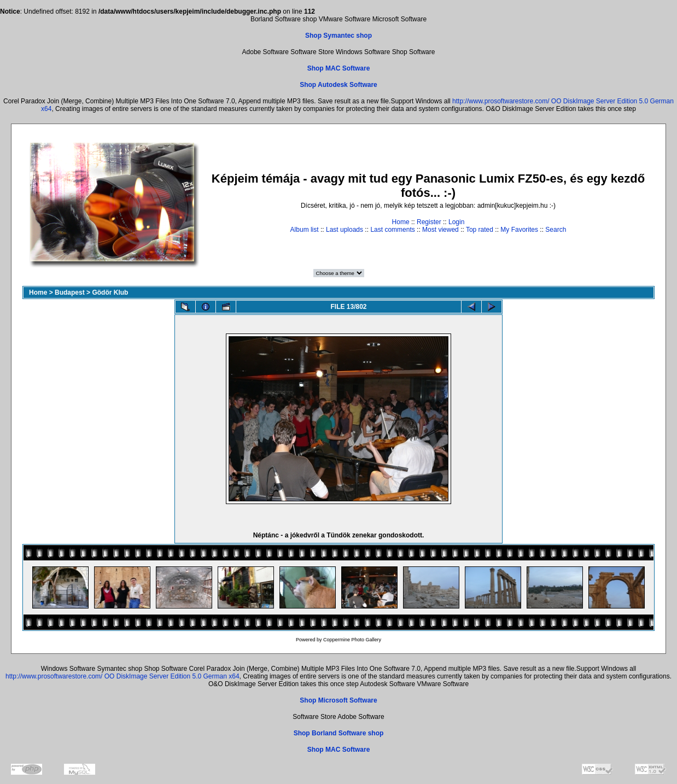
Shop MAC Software (339, 68)
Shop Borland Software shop (339, 733)
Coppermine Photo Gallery (352, 640)
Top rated (480, 230)
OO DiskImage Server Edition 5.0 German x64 (172, 676)
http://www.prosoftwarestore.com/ (501, 101)
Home (401, 222)
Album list (305, 230)
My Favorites (519, 230)
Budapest (70, 292)
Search (556, 230)
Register (429, 222)
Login (456, 222)
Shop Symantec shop (338, 36)
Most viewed (440, 230)
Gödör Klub (110, 292)
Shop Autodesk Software (338, 85)
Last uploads (345, 230)
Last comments (392, 230)
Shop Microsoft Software (338, 700)
